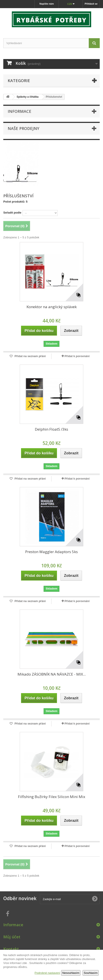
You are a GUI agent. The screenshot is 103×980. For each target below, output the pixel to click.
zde (25, 963)
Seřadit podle (12, 213)
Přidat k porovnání (77, 356)
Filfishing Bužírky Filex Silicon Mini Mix (52, 797)
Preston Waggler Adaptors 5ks (51, 552)
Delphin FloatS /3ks (51, 429)
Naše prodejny (23, 128)
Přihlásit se (91, 4)
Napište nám (47, 4)
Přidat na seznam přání (30, 356)
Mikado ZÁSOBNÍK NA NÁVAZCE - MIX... (52, 674)
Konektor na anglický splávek (52, 307)
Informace (20, 111)
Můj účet (12, 937)
